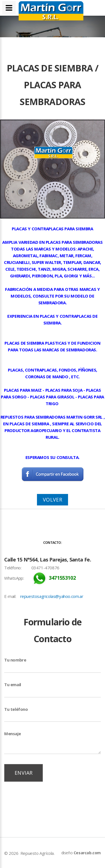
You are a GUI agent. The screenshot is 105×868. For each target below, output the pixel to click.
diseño (81, 853)
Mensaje (12, 734)
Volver (53, 500)
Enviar (24, 773)
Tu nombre (15, 660)
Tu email (13, 684)
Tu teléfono (16, 709)
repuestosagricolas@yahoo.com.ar (52, 596)
